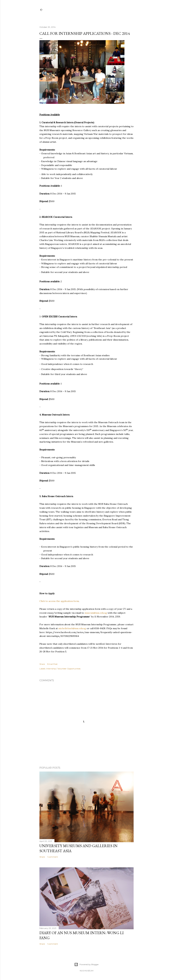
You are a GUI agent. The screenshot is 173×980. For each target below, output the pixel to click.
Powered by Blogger (86, 964)
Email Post (52, 664)
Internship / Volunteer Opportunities (63, 669)
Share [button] (42, 664)
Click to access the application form (59, 601)
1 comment (53, 857)
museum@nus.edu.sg (96, 613)
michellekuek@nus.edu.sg (72, 628)
